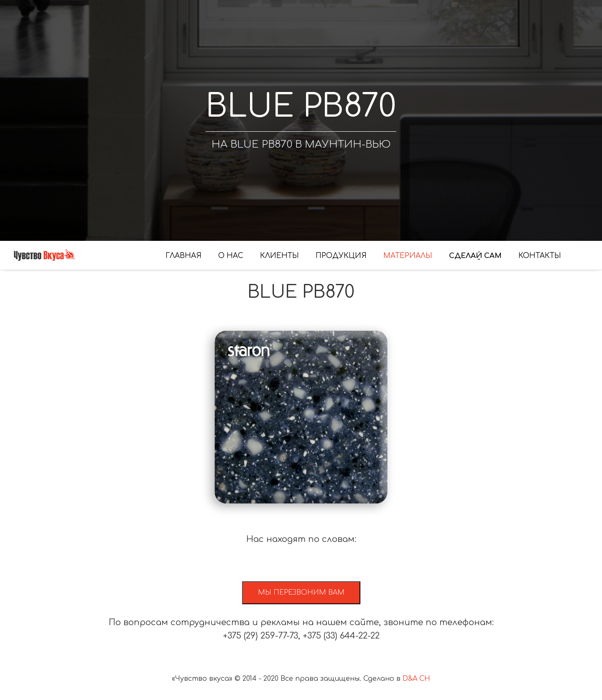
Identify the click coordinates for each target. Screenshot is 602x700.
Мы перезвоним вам (301, 593)
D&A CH (416, 679)
